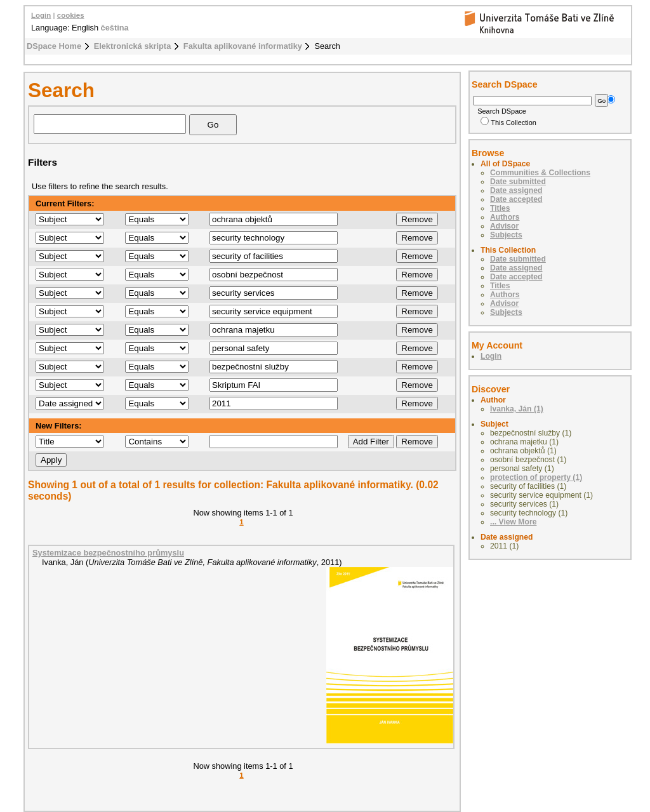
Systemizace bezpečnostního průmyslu (108, 553)
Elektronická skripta (133, 46)
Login (41, 15)
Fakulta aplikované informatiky (243, 46)
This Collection (508, 123)
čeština (115, 28)
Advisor (504, 226)
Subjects (506, 235)
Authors (505, 217)
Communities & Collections (540, 173)
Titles (500, 208)
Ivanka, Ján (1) (517, 409)
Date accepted (516, 199)
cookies (71, 15)
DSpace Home (54, 46)
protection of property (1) (536, 477)
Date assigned (516, 190)
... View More (513, 522)
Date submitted (518, 182)
